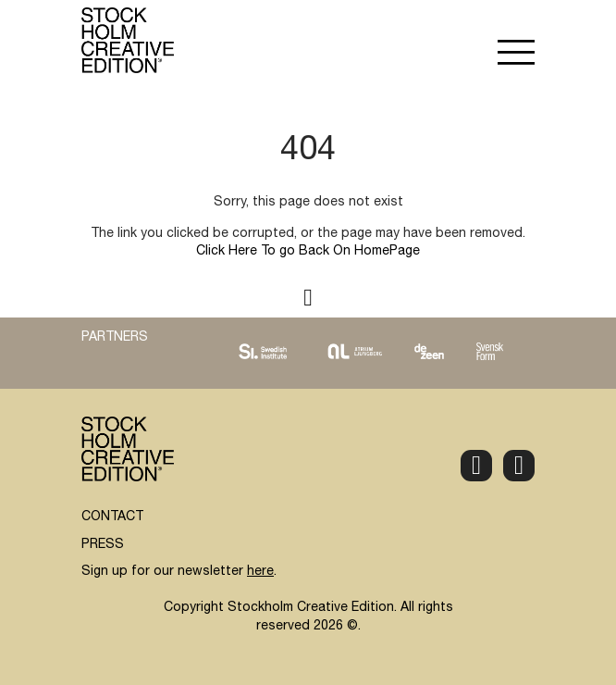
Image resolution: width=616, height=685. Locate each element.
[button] (516, 55)
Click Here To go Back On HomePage (308, 252)
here (260, 572)
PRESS (103, 545)
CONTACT (112, 517)
